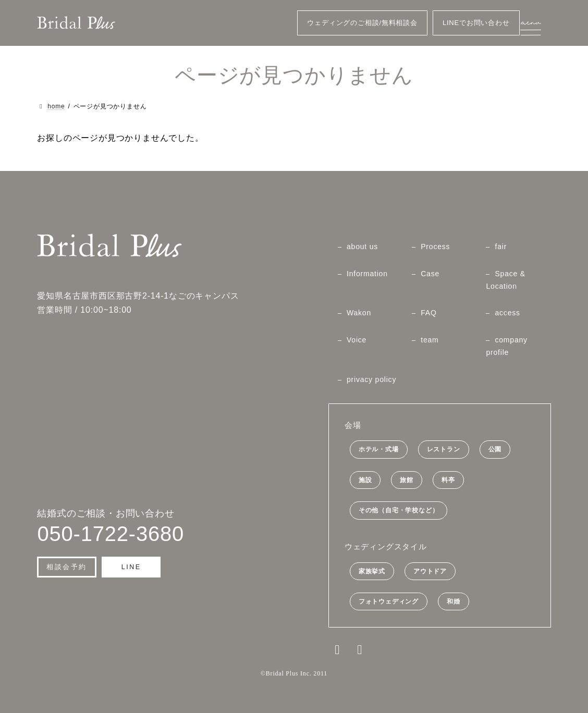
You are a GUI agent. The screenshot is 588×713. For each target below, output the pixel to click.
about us (362, 247)
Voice (357, 340)
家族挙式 (372, 571)
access (507, 313)
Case (430, 274)
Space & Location (506, 280)
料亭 (448, 480)
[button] (67, 567)
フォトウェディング (389, 601)
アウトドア (430, 571)
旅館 (407, 480)
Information (367, 274)
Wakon (359, 313)
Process (435, 247)
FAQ (428, 313)
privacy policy (371, 379)
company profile (506, 346)
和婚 (454, 601)
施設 (365, 480)
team (430, 340)
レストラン (444, 449)
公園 (495, 449)
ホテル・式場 (379, 449)
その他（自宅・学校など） (399, 510)
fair (501, 247)
